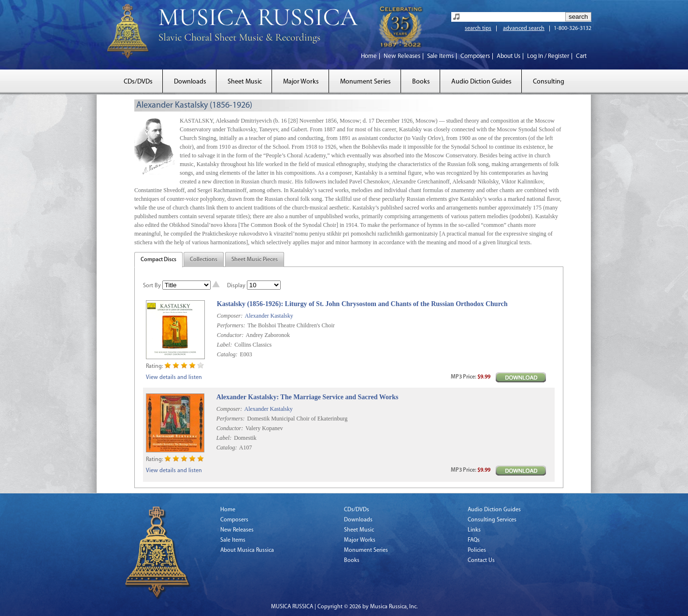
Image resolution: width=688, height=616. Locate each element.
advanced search (524, 28)
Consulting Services (492, 520)
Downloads (190, 82)
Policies (477, 550)
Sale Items (440, 56)
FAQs (474, 540)
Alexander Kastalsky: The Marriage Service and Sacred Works (308, 397)
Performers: (231, 325)
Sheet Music (245, 82)
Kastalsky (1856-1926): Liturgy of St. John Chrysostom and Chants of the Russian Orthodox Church (362, 304)
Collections (204, 260)
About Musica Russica (247, 550)
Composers (475, 56)
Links (474, 530)
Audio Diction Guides (481, 82)
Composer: (230, 316)
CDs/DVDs (138, 82)
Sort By (152, 286)
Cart (581, 56)
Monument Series (365, 82)
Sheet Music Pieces (255, 260)
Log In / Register (548, 56)
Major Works (301, 82)
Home (369, 56)
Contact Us (481, 560)
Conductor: (230, 335)
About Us (509, 56)
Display (236, 286)
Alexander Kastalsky (269, 316)
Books (421, 82)
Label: (224, 345)
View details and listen (174, 378)
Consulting (549, 82)
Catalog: (227, 354)
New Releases (402, 56)
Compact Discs (158, 260)
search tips (478, 28)
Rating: (154, 366)
